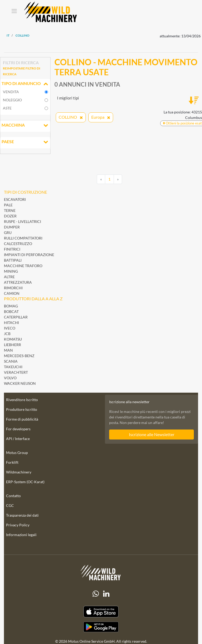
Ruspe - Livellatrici (22, 221)
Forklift (12, 462)
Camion (12, 293)
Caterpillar (16, 317)
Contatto (13, 496)
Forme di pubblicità (22, 419)
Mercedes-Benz (19, 356)
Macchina (25, 126)
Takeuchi (13, 367)
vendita (11, 92)
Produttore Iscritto (22, 409)
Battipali (13, 260)
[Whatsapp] (96, 594)
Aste (7, 108)
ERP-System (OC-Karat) (25, 482)
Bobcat (11, 311)
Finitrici (12, 249)
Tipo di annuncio (25, 84)
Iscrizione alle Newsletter (152, 434)
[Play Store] (101, 627)
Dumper (12, 227)
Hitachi (11, 323)
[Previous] (101, 179)
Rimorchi (13, 288)
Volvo (10, 378)
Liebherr (12, 345)
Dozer (10, 216)
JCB (7, 334)
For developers (18, 429)
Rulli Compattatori (23, 238)
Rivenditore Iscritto (22, 400)
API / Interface (18, 439)
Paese (25, 142)
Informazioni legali (21, 535)
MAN (8, 350)
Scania (11, 361)
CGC (10, 505)
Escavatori (15, 199)
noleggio (12, 100)
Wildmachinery (19, 472)
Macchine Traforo (23, 266)
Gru (8, 233)
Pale (8, 205)
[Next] (118, 179)
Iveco (10, 328)
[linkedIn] (106, 594)
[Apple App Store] (101, 612)
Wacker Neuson (20, 383)
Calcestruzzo (18, 244)
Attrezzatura (18, 282)
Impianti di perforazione (29, 255)
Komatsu (13, 339)
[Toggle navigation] (14, 11)
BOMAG (11, 306)
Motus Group (17, 453)
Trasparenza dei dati (22, 515)
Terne (10, 210)
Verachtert (16, 372)
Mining (11, 271)
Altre (9, 277)
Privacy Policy (18, 525)
